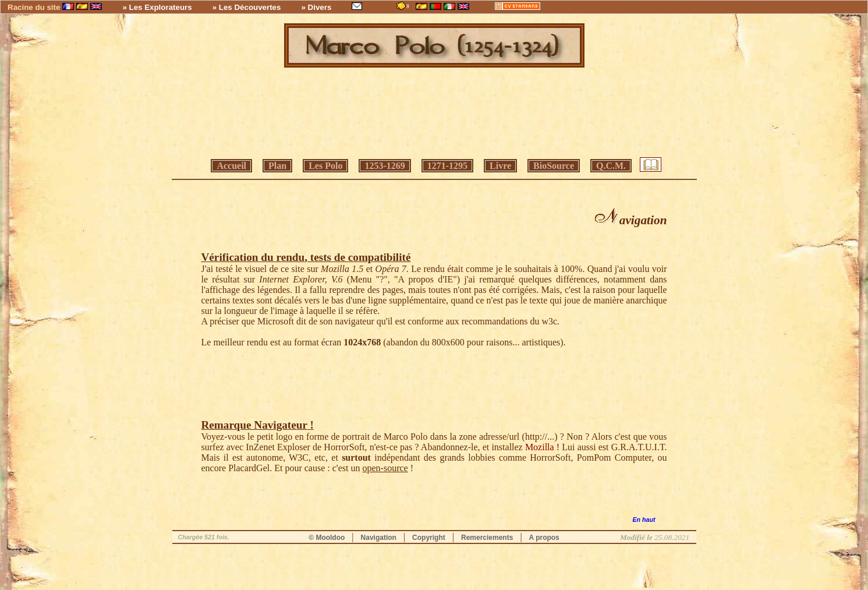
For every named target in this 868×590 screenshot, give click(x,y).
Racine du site (34, 7)
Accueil (231, 166)
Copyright (429, 538)
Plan (277, 166)
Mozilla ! (542, 447)
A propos (544, 538)
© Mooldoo (327, 538)
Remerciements (487, 538)
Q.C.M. (611, 166)
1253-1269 (385, 166)
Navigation (379, 538)
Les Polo (325, 166)
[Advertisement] (434, 114)
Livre (500, 166)
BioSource (554, 166)
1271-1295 (447, 166)
